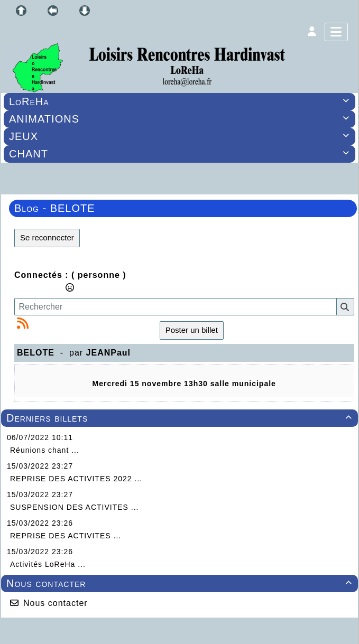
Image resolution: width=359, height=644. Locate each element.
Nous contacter (181, 583)
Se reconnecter (47, 237)
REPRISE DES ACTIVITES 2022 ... (76, 479)
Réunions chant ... (45, 450)
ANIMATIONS (181, 119)
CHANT (181, 154)
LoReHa (181, 101)
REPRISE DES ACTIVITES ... (66, 536)
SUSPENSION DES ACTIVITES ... (75, 507)
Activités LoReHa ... (48, 564)
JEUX (181, 136)
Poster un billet (192, 330)
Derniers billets (181, 418)
